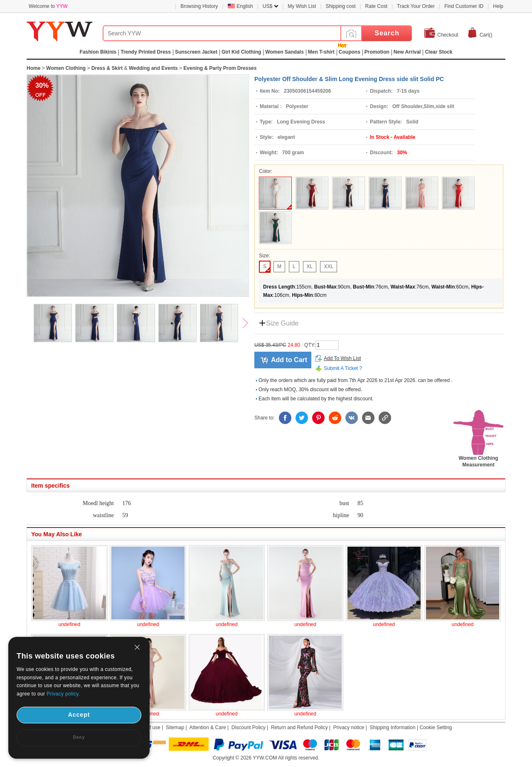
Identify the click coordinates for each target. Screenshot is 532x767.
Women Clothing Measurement (478, 459)
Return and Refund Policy (299, 728)
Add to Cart (289, 360)
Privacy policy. (63, 694)
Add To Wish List (342, 358)
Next (249, 324)
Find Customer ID (464, 6)
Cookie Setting (436, 728)
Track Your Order (416, 6)
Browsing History (199, 6)
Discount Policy (249, 728)
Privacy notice (349, 728)
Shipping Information (393, 728)
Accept (79, 715)
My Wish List (302, 6)
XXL (329, 266)
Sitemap (175, 728)
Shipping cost (340, 6)
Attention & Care (208, 728)
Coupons (350, 52)
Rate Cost (376, 6)
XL (310, 266)
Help (498, 6)
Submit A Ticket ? (343, 368)
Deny (79, 737)
